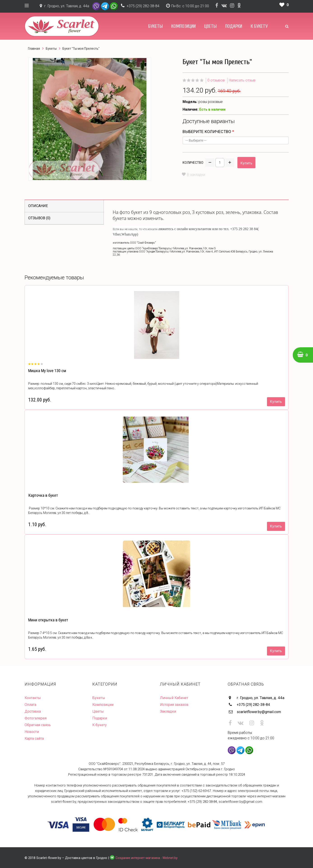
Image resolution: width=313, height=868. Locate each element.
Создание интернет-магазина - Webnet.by (148, 857)
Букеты (155, 26)
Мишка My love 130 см (47, 371)
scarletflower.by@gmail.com (261, 711)
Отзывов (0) (39, 218)
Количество (193, 163)
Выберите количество (207, 132)
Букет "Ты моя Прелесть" (81, 49)
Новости (32, 732)
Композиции (183, 26)
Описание (38, 206)
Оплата (31, 705)
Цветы (210, 26)
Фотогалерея (36, 718)
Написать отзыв (242, 80)
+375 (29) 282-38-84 (143, 6)
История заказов (175, 705)
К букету (259, 26)
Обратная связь (39, 725)
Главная (34, 49)
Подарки (234, 26)
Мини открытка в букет (48, 620)
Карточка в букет (43, 495)
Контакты (33, 698)
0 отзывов (216, 80)
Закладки (168, 711)
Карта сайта (35, 738)
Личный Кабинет (175, 698)
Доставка (33, 711)
